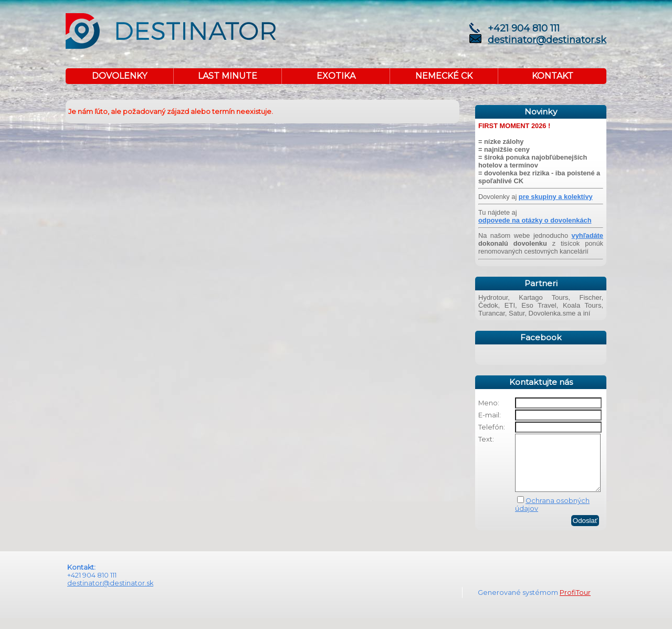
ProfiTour (575, 604)
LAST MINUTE (228, 76)
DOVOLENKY (119, 76)
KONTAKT (553, 76)
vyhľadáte (587, 235)
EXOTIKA (336, 76)
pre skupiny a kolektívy (556, 197)
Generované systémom (519, 604)
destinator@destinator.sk (547, 40)
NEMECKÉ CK (444, 76)
